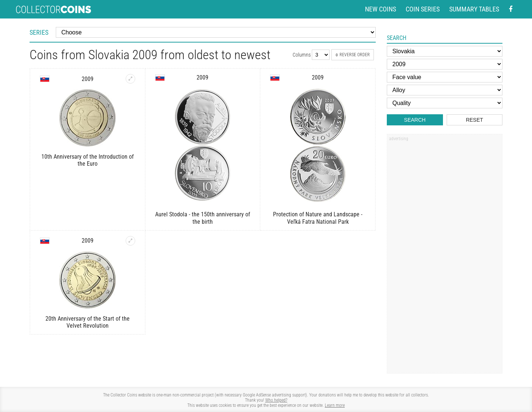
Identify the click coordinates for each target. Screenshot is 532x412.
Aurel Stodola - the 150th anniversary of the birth (203, 218)
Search (415, 120)
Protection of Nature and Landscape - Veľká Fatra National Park (318, 218)
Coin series (423, 9)
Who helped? (276, 400)
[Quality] (445, 103)
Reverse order (353, 55)
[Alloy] (445, 90)
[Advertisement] (444, 256)
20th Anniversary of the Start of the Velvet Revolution (88, 322)
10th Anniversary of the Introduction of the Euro (88, 160)
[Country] (445, 51)
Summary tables (474, 9)
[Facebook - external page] (511, 9)
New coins (381, 9)
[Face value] (445, 77)
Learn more (335, 405)
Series (39, 32)
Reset (475, 120)
